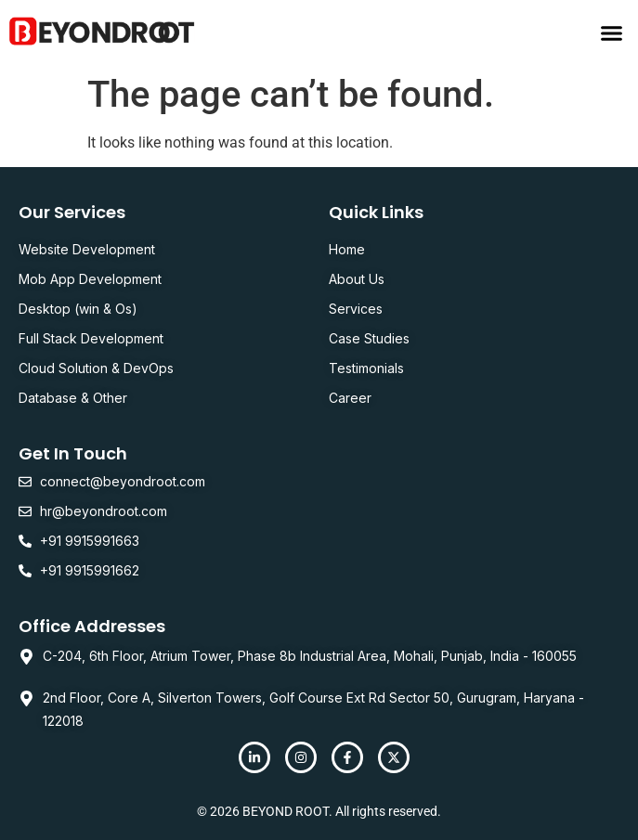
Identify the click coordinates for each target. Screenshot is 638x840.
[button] (612, 32)
